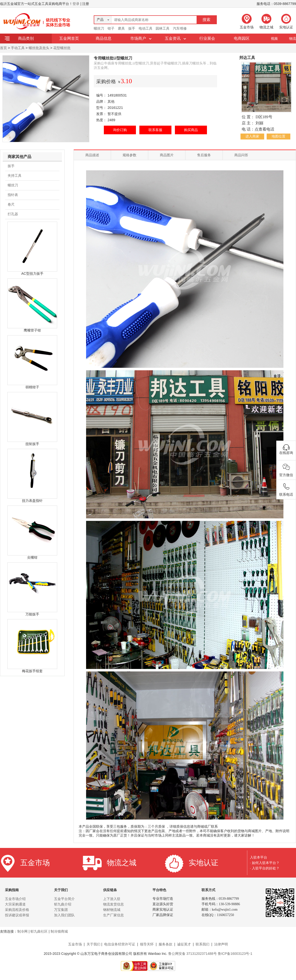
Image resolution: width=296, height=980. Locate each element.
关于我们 (93, 944)
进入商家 (252, 136)
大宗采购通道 (15, 904)
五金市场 (75, 944)
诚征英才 (184, 944)
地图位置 (278, 136)
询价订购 (120, 130)
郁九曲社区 (39, 931)
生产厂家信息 (113, 915)
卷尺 (11, 204)
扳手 (132, 28)
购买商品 (191, 130)
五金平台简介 (64, 899)
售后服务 (204, 155)
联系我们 (203, 944)
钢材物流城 (112, 910)
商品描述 (92, 155)
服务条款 (166, 944)
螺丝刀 (99, 28)
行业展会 (207, 38)
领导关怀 (147, 944)
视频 (274, 39)
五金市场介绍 (15, 899)
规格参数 (129, 155)
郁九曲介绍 (63, 904)
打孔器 (13, 214)
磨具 (121, 28)
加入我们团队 (64, 915)
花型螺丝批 (62, 48)
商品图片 (167, 155)
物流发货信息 (113, 904)
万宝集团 (61, 910)
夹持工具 (15, 176)
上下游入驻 (112, 899)
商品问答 (241, 155)
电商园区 (242, 38)
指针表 (13, 195)
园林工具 (163, 28)
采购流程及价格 (17, 910)
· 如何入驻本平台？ (265, 863)
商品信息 (104, 38)
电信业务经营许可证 (120, 944)
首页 (3, 48)
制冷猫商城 (59, 931)
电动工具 (146, 28)
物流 (293, 39)
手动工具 (18, 48)
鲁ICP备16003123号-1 (235, 954)
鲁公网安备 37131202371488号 (193, 954)
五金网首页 (69, 38)
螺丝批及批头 (39, 48)
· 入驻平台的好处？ (265, 868)
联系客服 (155, 130)
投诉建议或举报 (17, 915)
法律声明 (221, 944)
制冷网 (22, 931)
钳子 (111, 28)
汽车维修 (180, 28)
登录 (76, 4)
